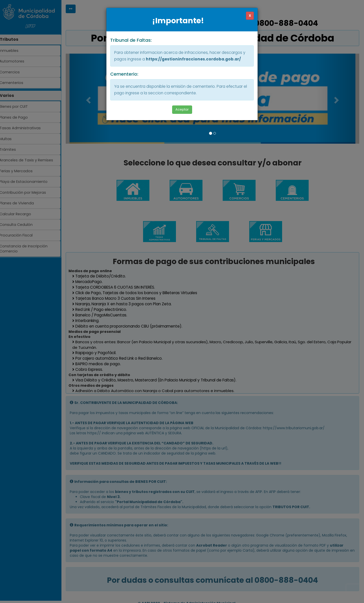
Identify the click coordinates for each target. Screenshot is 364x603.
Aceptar (182, 109)
